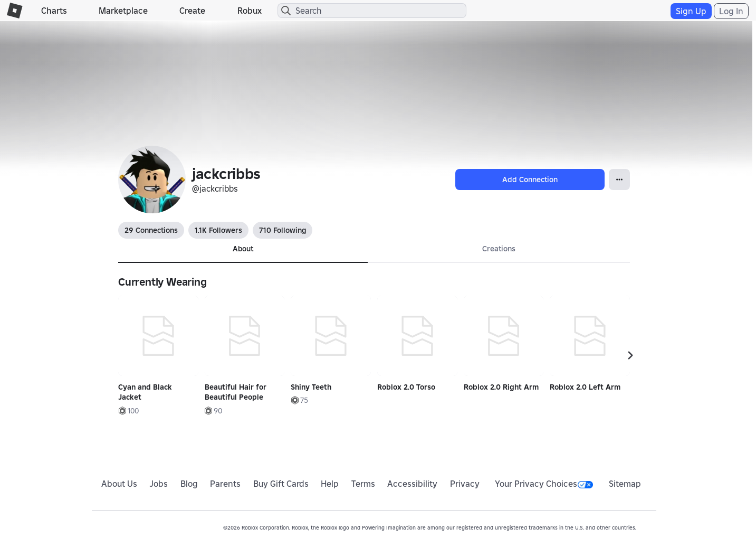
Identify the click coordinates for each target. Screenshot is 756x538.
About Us (119, 484)
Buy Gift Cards (281, 484)
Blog (189, 484)
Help (330, 484)
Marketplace (123, 11)
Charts (54, 11)
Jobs (159, 484)
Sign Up (691, 11)
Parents (225, 484)
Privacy (465, 484)
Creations (499, 249)
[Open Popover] (619, 180)
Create (192, 11)
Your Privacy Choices (544, 484)
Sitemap (625, 484)
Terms (363, 484)
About (243, 249)
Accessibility (412, 484)
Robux (250, 11)
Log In (731, 11)
